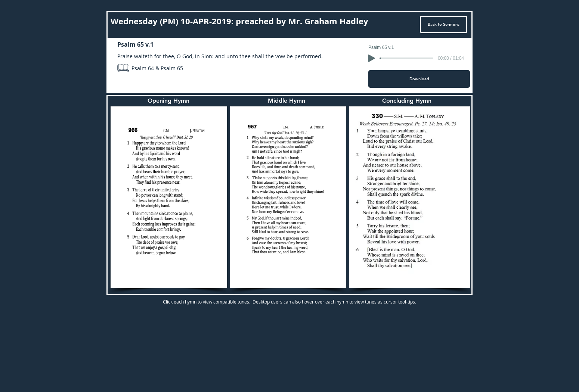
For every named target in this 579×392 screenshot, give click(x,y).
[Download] (419, 79)
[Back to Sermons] (444, 24)
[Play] (372, 58)
